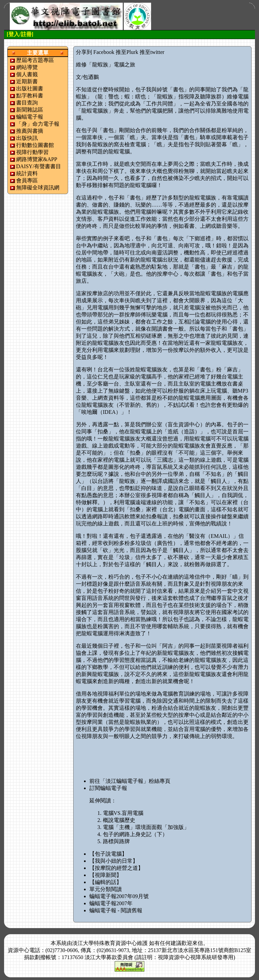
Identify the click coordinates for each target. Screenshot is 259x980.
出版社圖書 (30, 88)
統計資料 (27, 173)
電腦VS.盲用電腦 (123, 813)
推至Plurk (127, 52)
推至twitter (152, 52)
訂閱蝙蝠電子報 (108, 788)
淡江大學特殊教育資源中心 (105, 943)
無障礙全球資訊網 (38, 188)
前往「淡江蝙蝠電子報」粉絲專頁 (130, 781)
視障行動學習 (32, 152)
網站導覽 (27, 67)
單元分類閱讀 (106, 889)
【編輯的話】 (106, 882)
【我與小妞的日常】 (114, 861)
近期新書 (27, 81)
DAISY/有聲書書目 (39, 166)
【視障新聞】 (106, 875)
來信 (198, 943)
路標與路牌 (116, 841)
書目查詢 (27, 103)
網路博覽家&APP (37, 159)
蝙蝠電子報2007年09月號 (119, 896)
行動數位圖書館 (35, 145)
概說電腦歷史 (119, 820)
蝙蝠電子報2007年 (111, 903)
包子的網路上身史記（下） (135, 834)
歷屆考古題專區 (35, 60)
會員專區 (27, 180)
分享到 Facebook (95, 52)
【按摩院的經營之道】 (116, 868)
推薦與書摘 (30, 131)
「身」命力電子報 (38, 124)
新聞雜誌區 (30, 110)
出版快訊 (27, 138)
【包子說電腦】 (108, 854)
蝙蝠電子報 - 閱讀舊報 (116, 910)
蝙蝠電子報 (30, 117)
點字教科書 (30, 96)
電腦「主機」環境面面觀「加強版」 (146, 827)
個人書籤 (27, 74)
